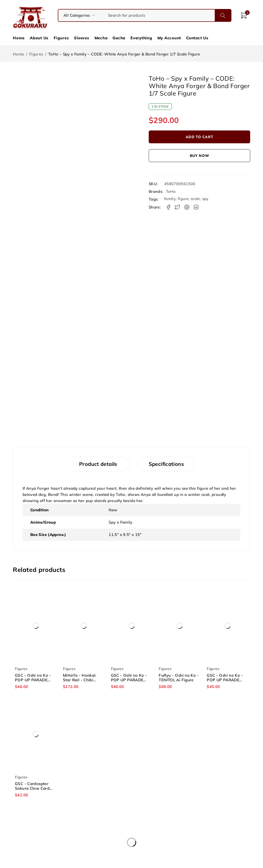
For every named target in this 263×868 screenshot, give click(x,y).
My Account (169, 38)
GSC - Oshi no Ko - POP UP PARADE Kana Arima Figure (33, 680)
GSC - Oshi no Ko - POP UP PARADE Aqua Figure (129, 680)
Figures (61, 38)
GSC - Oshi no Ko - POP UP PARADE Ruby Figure (225, 680)
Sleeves (82, 38)
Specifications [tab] (166, 464)
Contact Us (197, 38)
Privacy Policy (131, 839)
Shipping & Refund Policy (211, 833)
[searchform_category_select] (80, 15)
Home (19, 38)
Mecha (101, 38)
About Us (39, 38)
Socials (211, 839)
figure (183, 199)
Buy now (200, 156)
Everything (141, 38)
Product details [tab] (98, 464)
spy (205, 199)
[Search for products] (158, 15)
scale (195, 199)
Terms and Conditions (132, 833)
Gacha (119, 38)
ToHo (171, 192)
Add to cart (200, 137)
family (170, 199)
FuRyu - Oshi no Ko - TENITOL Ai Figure (179, 678)
